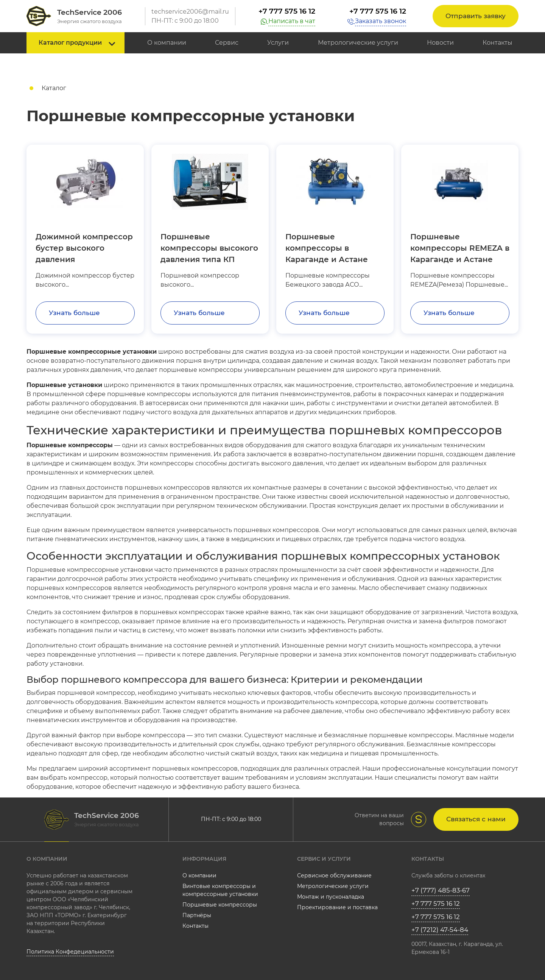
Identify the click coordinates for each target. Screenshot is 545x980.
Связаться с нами (476, 819)
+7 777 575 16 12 (287, 11)
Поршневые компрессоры (220, 905)
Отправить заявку (476, 16)
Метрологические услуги (358, 43)
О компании (167, 43)
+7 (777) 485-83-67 (441, 890)
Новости (440, 43)
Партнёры (197, 915)
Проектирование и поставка (337, 907)
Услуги (278, 43)
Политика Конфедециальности (70, 952)
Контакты (498, 43)
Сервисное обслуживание (334, 875)
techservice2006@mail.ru (190, 12)
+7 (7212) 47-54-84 (440, 930)
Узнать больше (74, 313)
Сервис (227, 43)
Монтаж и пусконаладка (331, 897)
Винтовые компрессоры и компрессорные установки (220, 890)
